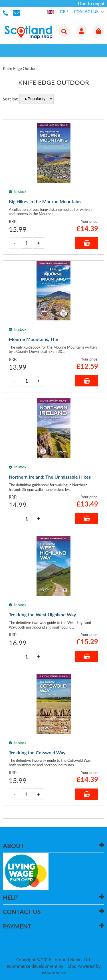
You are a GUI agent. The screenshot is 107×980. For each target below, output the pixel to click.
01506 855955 (7, 13)
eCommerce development (32, 966)
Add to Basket (87, 243)
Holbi (70, 966)
